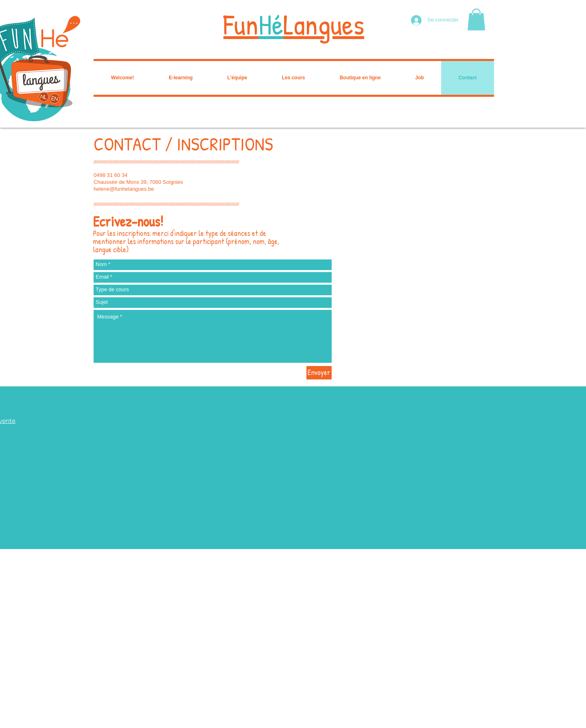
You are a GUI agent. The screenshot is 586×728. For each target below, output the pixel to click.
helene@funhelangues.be (124, 189)
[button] (476, 20)
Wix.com (136, 725)
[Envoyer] (319, 373)
